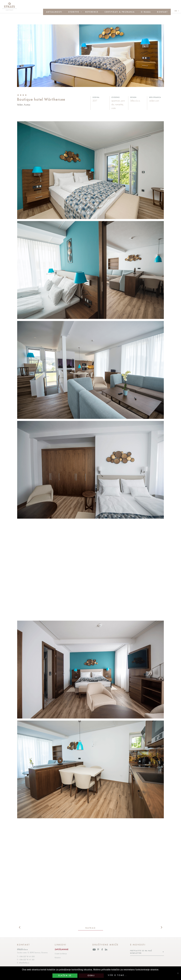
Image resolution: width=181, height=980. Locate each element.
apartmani (116, 101)
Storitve (74, 12)
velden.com (154, 101)
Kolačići (58, 958)
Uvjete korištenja (61, 954)
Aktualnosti (54, 12)
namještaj (119, 104)
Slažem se (65, 976)
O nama (146, 12)
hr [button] (176, 11)
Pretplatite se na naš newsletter (141, 952)
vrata (114, 108)
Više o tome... (117, 975)
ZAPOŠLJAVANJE (62, 949)
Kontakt (162, 12)
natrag (90, 928)
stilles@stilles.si (24, 963)
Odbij (91, 976)
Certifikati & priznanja (120, 12)
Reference (92, 12)
